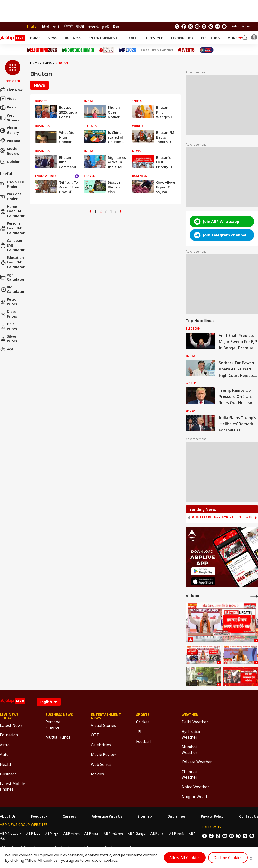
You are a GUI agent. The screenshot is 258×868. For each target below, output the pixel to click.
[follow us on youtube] (197, 27)
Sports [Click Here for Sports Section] (143, 715)
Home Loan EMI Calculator (12, 211)
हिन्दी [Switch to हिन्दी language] (46, 26)
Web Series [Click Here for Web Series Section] (101, 764)
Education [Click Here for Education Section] (9, 735)
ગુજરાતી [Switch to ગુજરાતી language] (93, 26)
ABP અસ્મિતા (113, 833)
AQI (7, 349)
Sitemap (145, 816)
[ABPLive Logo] (13, 38)
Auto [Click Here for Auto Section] (4, 754)
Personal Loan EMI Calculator (12, 228)
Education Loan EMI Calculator (12, 262)
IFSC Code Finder (12, 184)
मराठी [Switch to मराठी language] (57, 26)
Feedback (39, 816)
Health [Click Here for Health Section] (6, 764)
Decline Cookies (228, 858)
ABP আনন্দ (71, 833)
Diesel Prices (9, 314)
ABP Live (33, 833)
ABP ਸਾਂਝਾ (157, 833)
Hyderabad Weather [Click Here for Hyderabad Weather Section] (191, 734)
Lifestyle (154, 38)
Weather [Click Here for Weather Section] (190, 715)
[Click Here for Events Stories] (186, 50)
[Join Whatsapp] (224, 27)
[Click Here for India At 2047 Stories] (207, 50)
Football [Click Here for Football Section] (144, 741)
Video (8, 99)
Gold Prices (8, 326)
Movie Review (10, 151)
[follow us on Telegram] (217, 27)
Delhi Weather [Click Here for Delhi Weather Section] (195, 722)
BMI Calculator (12, 289)
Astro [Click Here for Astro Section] (5, 745)
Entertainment (103, 38)
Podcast (10, 141)
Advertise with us (245, 26)
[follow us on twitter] (177, 27)
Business (73, 38)
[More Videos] (254, 596)
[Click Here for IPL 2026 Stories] (127, 50)
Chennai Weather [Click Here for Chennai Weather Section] (189, 774)
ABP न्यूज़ (52, 833)
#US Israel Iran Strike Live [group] (217, 518)
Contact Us (249, 816)
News (52, 38)
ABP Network (11, 833)
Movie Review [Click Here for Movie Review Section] (103, 754)
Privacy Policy (212, 816)
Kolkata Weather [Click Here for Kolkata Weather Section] (197, 762)
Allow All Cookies (185, 858)
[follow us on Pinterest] (211, 27)
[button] (13, 72)
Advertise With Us (107, 816)
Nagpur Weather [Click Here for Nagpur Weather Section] (197, 797)
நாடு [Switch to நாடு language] (106, 26)
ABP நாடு (177, 833)
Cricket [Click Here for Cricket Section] (143, 722)
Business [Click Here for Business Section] (8, 774)
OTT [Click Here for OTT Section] (95, 735)
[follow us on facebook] (184, 27)
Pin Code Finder (11, 196)
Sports (132, 38)
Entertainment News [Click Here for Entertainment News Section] (106, 716)
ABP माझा (92, 833)
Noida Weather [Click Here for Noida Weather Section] (195, 787)
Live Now (11, 90)
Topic (47, 63)
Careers (69, 816)
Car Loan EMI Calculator (12, 245)
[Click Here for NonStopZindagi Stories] (78, 50)
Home (35, 38)
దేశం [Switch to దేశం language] (116, 26)
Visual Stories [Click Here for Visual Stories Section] (103, 725)
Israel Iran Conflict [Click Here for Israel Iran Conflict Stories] (157, 50)
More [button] (235, 38)
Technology (182, 38)
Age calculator (12, 277)
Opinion (10, 162)
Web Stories (10, 118)
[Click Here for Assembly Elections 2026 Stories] (42, 50)
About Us (8, 816)
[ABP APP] (203, 571)
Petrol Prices (9, 302)
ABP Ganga (137, 833)
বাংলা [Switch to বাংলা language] (80, 26)
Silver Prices (8, 339)
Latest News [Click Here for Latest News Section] (11, 725)
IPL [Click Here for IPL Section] (139, 732)
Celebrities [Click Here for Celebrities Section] (101, 745)
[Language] (49, 702)
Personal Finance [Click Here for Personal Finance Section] (53, 725)
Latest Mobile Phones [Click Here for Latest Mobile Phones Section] (13, 786)
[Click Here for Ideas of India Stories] (106, 50)
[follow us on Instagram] (204, 27)
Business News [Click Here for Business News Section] (59, 715)
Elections (210, 38)
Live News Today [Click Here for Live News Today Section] (9, 716)
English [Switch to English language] (33, 26)
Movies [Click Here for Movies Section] (97, 774)
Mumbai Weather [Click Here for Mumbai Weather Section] (189, 749)
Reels (8, 107)
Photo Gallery (10, 130)
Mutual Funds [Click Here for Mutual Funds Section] (58, 737)
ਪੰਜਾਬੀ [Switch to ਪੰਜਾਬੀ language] (68, 26)
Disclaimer (177, 816)
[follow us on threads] (190, 27)
